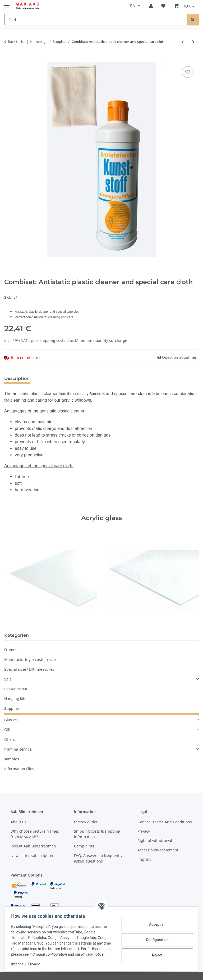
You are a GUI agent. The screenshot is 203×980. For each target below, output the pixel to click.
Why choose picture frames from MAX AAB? (35, 834)
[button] (151, 6)
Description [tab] (17, 378)
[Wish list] (163, 6)
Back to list (16, 42)
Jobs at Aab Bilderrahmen (33, 846)
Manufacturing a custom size (30, 659)
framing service (18, 749)
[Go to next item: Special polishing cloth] (193, 42)
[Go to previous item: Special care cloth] (183, 42)
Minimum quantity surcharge (101, 340)
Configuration (155, 937)
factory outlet (86, 822)
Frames (11, 650)
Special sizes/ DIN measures (29, 669)
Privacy (36, 964)
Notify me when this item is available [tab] (100, 378)
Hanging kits (15, 699)
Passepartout (16, 689)
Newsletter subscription (32, 856)
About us (19, 822)
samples (12, 759)
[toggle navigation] (7, 3)
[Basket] (184, 6)
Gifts (8, 730)
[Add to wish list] (188, 72)
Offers (10, 739)
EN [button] (133, 6)
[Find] (96, 20)
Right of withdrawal (155, 840)
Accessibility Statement (158, 850)
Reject (155, 952)
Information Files (19, 769)
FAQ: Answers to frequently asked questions (98, 858)
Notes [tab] (44, 378)
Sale (8, 679)
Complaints (84, 846)
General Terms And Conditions (165, 822)
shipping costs (53, 340)
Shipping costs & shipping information (97, 834)
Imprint (19, 964)
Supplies (12, 708)
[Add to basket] (8, 59)
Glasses (11, 720)
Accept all (155, 922)
